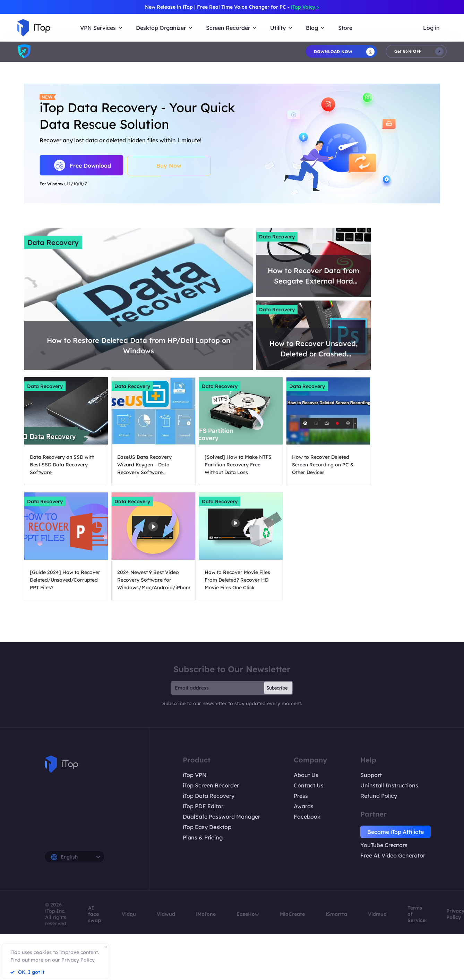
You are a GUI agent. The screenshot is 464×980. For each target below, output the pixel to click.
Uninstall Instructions (389, 785)
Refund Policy (379, 796)
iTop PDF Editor (203, 806)
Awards (304, 806)
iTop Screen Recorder (211, 785)
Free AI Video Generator (393, 855)
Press (301, 796)
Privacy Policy (78, 960)
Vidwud (166, 914)
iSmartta (336, 914)
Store (345, 28)
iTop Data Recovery (209, 796)
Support (371, 775)
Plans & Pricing (203, 837)
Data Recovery (53, 242)
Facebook (307, 817)
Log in (431, 28)
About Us (306, 775)
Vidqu (129, 914)
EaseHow (248, 914)
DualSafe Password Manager (221, 817)
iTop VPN (195, 775)
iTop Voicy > (305, 7)
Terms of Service (416, 914)
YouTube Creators (384, 845)
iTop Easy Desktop (207, 827)
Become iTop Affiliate (396, 832)
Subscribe (277, 688)
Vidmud (377, 914)
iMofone (206, 914)
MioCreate (292, 914)
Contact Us (309, 785)
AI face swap (94, 914)
